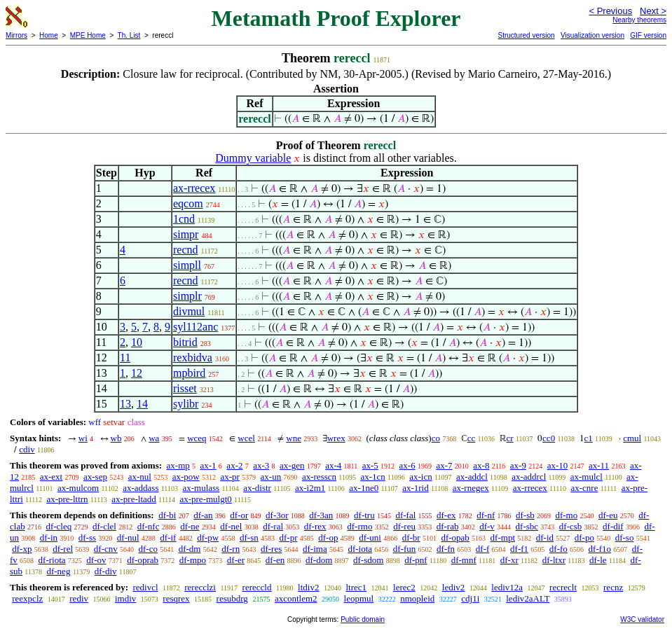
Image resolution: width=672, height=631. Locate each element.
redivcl (145, 587)
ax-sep (95, 477)
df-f (483, 549)
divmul (189, 311)
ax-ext (51, 477)
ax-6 (407, 465)
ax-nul (140, 477)
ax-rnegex (471, 488)
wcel (246, 438)
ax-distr (257, 488)
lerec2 (404, 587)
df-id (545, 538)
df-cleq (59, 526)
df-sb (525, 515)
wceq (197, 438)
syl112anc (196, 327)
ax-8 (481, 465)
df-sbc (527, 526)
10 (137, 342)
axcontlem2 (296, 598)
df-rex (315, 526)
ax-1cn (372, 477)
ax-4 (333, 465)
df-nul (128, 538)
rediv (79, 598)
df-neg (58, 571)
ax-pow (186, 477)
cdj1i (470, 598)
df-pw (208, 538)
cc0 (549, 438)
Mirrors (16, 35)
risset (185, 388)
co (436, 438)
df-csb (571, 526)
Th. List (129, 35)
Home (49, 35)
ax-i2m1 (310, 488)
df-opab (455, 538)
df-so (625, 538)
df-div (106, 571)
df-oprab (143, 560)
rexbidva (193, 358)
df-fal (405, 515)
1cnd (184, 219)
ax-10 (558, 465)
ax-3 (261, 465)
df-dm (190, 549)
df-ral (273, 526)
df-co (148, 549)
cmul (632, 438)
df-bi (167, 515)
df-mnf (464, 560)
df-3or (277, 515)
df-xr (509, 560)
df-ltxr (554, 560)
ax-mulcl (587, 477)
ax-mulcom (78, 488)
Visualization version (592, 35)
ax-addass (140, 488)
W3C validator (642, 619)
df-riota (52, 560)
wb (116, 438)
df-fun (405, 549)
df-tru (364, 515)
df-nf (486, 515)
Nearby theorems (639, 20)
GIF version (648, 35)
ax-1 (208, 465)
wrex (336, 438)
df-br (411, 538)
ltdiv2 (308, 587)
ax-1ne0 (364, 488)
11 (125, 358)
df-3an (321, 515)
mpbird (189, 373)
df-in (49, 538)
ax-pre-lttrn (67, 499)
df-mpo (193, 560)
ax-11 (599, 465)
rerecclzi (200, 587)
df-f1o (600, 549)
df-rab (448, 526)
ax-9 (518, 465)
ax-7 (444, 465)
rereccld (257, 587)
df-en (275, 560)
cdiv (27, 449)
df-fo (558, 549)
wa (154, 438)
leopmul (359, 598)
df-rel (63, 549)
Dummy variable (253, 158)
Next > (653, 11)
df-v (487, 526)
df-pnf (416, 560)
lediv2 (454, 587)
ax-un (271, 477)
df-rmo (359, 526)
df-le (598, 560)
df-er (236, 560)
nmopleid (417, 598)
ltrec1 (356, 587)
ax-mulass (201, 488)
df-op (328, 538)
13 (125, 404)
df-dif (613, 526)
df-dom (319, 560)
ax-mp (178, 465)
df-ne (190, 526)
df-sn (249, 538)
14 (142, 404)
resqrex (176, 598)
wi (83, 438)
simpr (186, 234)
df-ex (446, 515)
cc (472, 438)
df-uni (370, 538)
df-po (584, 538)
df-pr (288, 538)
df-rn (231, 549)
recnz (613, 587)
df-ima (315, 549)
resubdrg (232, 598)
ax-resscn (319, 477)
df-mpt (503, 538)
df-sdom (368, 560)
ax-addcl (472, 477)
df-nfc (149, 526)
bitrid (185, 342)
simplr (187, 296)
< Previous (610, 11)
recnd (186, 250)
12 (137, 373)
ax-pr (229, 477)
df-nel (231, 526)
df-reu (404, 526)
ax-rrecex (194, 188)
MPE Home (88, 35)
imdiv (125, 598)
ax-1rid (416, 488)
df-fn (446, 549)
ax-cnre (584, 488)
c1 (589, 438)
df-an (203, 515)
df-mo (566, 515)
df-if (168, 538)
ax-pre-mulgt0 (205, 499)
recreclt (563, 587)
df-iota (360, 549)
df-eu (608, 515)
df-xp (22, 549)
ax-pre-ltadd (134, 499)
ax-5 (370, 465)
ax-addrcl (529, 477)
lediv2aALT (528, 598)
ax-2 (234, 465)
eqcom (188, 203)
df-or (239, 515)
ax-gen (292, 465)
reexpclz (27, 598)
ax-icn (420, 477)
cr (510, 438)
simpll (187, 265)
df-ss (87, 538)
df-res (271, 549)
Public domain (363, 619)
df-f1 (519, 549)
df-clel (104, 526)
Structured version (526, 35)
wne (294, 438)
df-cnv (106, 549)
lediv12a (507, 587)
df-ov (96, 560)
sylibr (186, 404)
